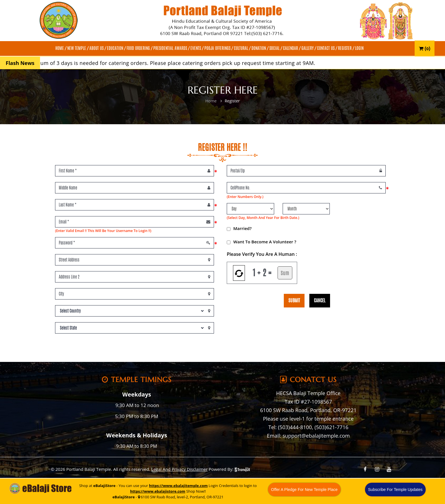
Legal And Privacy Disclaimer (180, 469)
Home (211, 101)
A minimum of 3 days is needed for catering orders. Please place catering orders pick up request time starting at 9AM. (171, 63)
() (425, 48)
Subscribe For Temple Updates (395, 490)
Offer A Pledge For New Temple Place (304, 490)
